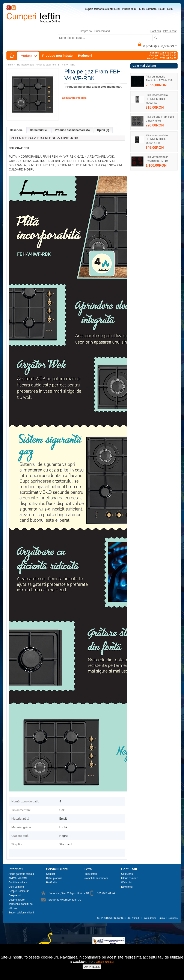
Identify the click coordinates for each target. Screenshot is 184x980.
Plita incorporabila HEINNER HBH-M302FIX (157, 99)
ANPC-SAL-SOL (18, 878)
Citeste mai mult (105, 962)
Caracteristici (39, 130)
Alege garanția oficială (21, 874)
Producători (90, 874)
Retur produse (54, 878)
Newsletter (127, 887)
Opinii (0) (103, 130)
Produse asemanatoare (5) (72, 130)
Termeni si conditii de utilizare (21, 906)
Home (10, 65)
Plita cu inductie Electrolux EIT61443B (159, 78)
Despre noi (86, 31)
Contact (51, 874)
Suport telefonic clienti (21, 913)
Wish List (126, 883)
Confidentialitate (18, 883)
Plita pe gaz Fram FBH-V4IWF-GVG (160, 119)
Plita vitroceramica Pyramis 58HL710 (157, 159)
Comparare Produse (74, 98)
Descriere (16, 130)
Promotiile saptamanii (96, 878)
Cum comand (102, 31)
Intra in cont (170, 31)
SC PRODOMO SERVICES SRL (114, 918)
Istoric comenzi (130, 878)
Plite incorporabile (25, 65)
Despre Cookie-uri (19, 891)
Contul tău (127, 874)
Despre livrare (17, 900)
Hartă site (52, 883)
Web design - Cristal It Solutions (161, 918)
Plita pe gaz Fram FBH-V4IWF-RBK (56, 65)
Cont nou (156, 31)
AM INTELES (92, 967)
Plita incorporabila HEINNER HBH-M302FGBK (157, 139)
